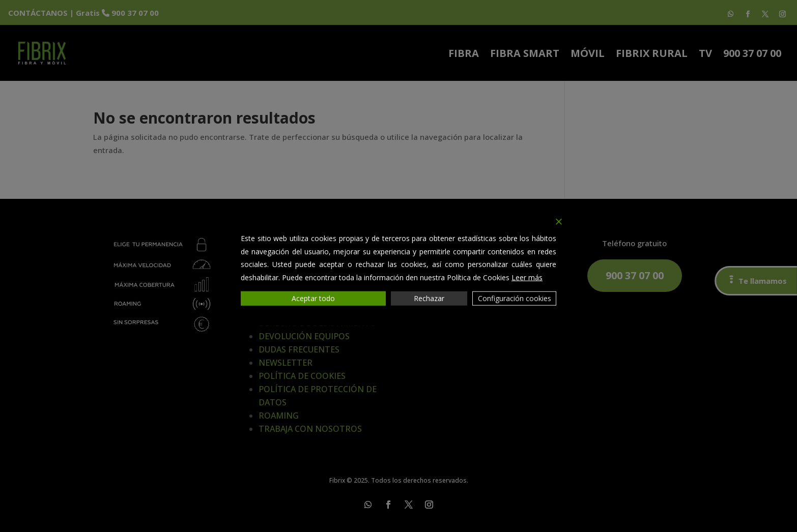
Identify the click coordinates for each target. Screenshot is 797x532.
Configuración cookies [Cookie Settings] (515, 298)
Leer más (527, 277)
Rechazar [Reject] (429, 298)
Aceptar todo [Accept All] (313, 298)
